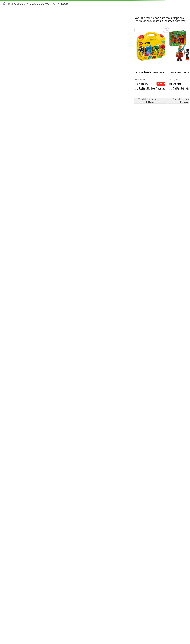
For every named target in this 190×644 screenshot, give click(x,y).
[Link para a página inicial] (5, 4)
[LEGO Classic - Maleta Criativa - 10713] (151, 64)
